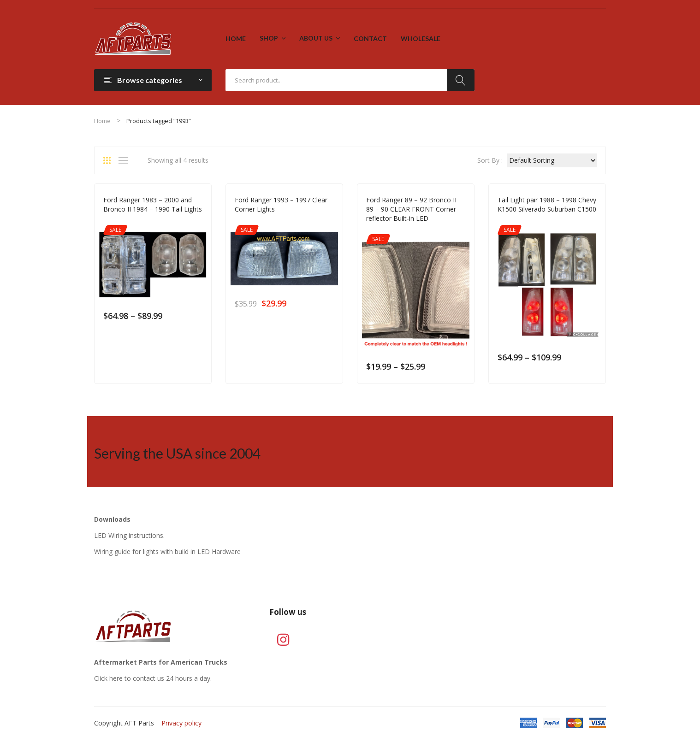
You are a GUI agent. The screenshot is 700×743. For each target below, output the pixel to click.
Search (461, 80)
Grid (110, 160)
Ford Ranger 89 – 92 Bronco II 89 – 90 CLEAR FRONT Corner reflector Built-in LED (411, 209)
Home (102, 121)
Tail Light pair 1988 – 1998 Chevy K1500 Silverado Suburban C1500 (547, 204)
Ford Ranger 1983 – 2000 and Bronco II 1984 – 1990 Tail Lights (153, 204)
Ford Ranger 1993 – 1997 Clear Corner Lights (281, 204)
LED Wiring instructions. (129, 535)
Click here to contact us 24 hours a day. (153, 678)
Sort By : (490, 160)
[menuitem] (236, 39)
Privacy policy (181, 723)
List (125, 160)
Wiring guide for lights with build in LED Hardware (167, 551)
